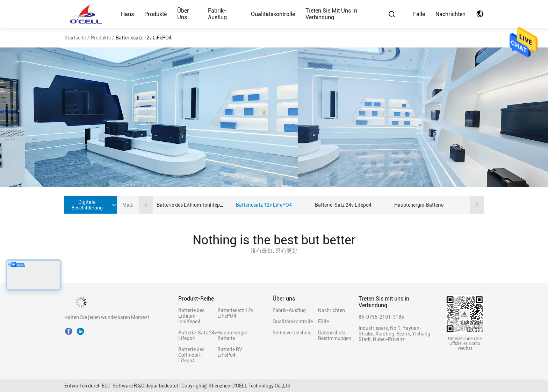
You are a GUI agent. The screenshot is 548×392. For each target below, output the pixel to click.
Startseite (75, 38)
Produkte (156, 14)
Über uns (183, 14)
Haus (127, 14)
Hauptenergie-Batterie (419, 205)
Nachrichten (450, 14)
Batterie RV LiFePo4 (230, 352)
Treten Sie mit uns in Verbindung (331, 14)
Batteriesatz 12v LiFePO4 (264, 205)
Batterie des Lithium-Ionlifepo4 (191, 205)
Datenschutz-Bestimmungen (330, 335)
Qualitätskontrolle (273, 14)
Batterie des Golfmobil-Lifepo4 (191, 355)
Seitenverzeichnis (292, 333)
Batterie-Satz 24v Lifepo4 (343, 205)
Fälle (419, 14)
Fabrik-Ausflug (217, 14)
